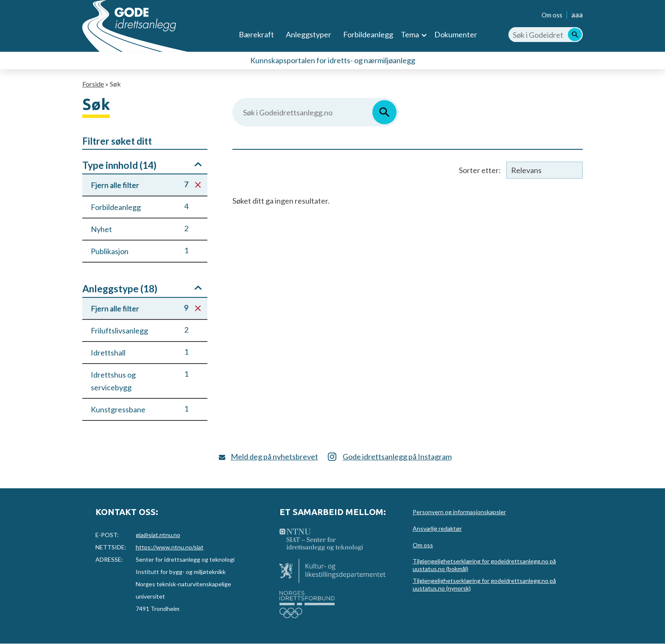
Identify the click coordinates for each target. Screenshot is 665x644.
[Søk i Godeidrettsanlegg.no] (546, 35)
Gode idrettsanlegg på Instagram (397, 456)
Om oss (552, 15)
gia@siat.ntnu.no (158, 535)
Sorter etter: (480, 170)
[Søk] (575, 35)
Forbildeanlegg (368, 34)
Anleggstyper (309, 34)
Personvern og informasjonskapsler (459, 512)
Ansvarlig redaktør (437, 528)
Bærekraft (256, 34)
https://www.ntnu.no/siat (170, 547)
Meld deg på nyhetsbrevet (274, 456)
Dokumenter (456, 34)
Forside (93, 84)
